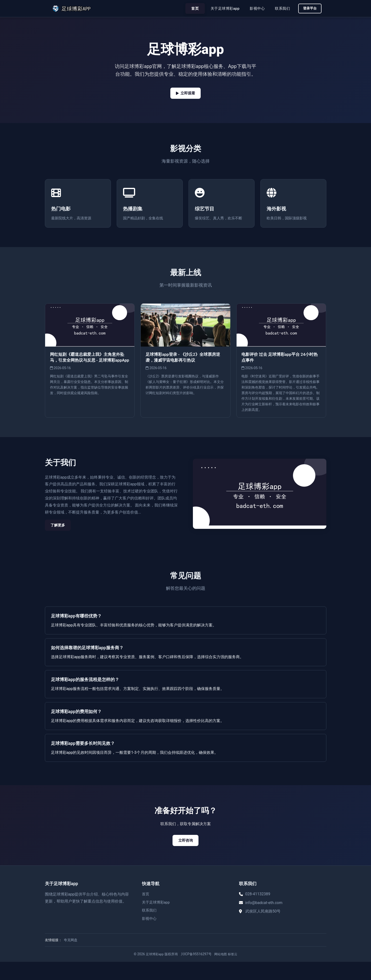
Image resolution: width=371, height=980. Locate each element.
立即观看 (186, 94)
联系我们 (280, 8)
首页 (193, 8)
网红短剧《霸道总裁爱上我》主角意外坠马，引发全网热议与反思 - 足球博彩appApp (89, 377)
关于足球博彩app (223, 8)
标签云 (234, 972)
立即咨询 (186, 858)
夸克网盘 (71, 958)
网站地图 (221, 972)
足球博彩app (154, 972)
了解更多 (59, 542)
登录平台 (309, 8)
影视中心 (255, 8)
